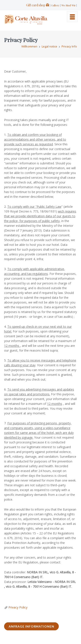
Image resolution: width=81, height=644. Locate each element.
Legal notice (49, 46)
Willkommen (29, 46)
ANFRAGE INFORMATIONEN (31, 626)
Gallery (55, 5)
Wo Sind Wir (68, 5)
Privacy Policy (18, 607)
